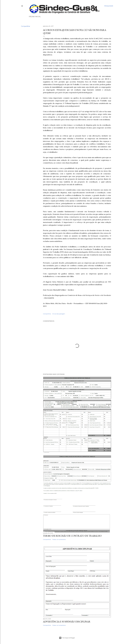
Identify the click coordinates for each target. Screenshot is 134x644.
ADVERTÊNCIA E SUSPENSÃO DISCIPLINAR (67, 622)
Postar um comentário (59, 539)
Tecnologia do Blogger (67, 638)
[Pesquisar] (109, 6)
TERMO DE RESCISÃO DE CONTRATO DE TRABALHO (72, 536)
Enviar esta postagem (59, 314)
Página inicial (35, 17)
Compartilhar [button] (26, 26)
